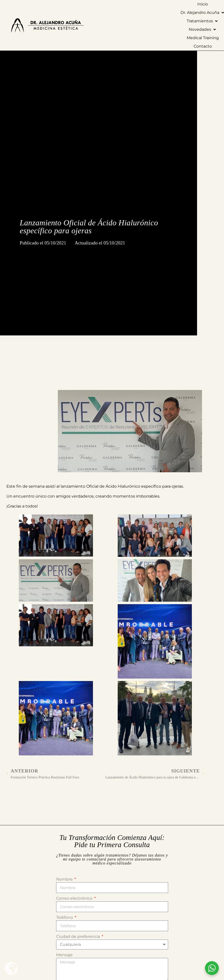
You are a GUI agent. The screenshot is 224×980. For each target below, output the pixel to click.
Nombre (65, 879)
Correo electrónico (75, 898)
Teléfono (65, 917)
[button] (203, 21)
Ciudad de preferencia (78, 936)
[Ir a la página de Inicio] (102, 25)
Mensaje (64, 955)
